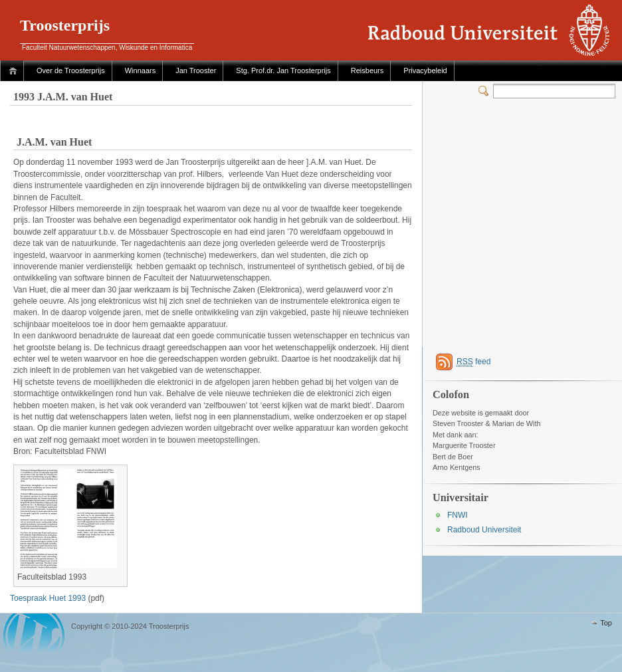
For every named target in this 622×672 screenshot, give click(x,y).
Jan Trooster (196, 70)
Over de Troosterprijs (71, 70)
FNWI (458, 515)
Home (15, 71)
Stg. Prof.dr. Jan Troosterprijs (283, 70)
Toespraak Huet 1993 (48, 598)
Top (606, 623)
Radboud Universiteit (484, 530)
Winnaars (140, 70)
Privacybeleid (425, 70)
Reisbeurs (367, 70)
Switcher (486, 91)
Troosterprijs (65, 25)
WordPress (34, 632)
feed (473, 362)
